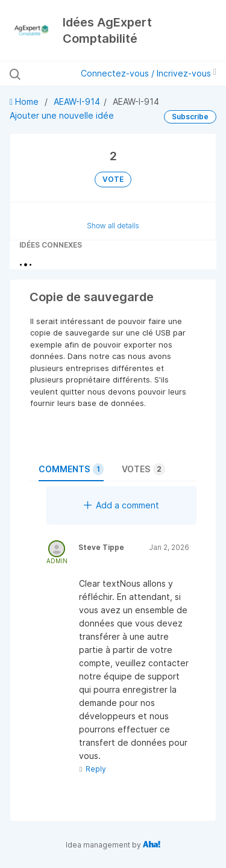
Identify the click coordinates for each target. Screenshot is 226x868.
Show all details (113, 226)
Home (25, 101)
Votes (143, 469)
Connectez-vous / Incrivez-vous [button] (149, 73)
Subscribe (190, 117)
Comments (71, 469)
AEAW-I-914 (77, 101)
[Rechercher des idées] (46, 73)
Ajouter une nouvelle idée (62, 115)
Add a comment (121, 505)
